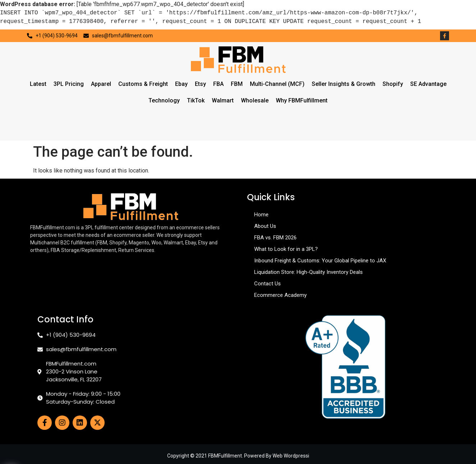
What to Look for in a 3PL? (286, 249)
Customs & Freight (143, 84)
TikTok (196, 100)
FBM (237, 84)
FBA (218, 84)
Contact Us (267, 284)
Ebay (181, 84)
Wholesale (255, 100)
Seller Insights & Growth (344, 84)
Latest (38, 84)
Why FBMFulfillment (302, 100)
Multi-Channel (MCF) (277, 84)
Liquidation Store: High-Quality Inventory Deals (308, 272)
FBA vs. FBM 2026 (275, 238)
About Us (265, 226)
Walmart (223, 100)
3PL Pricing (69, 84)
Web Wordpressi (291, 456)
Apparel (101, 84)
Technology (164, 100)
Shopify (393, 84)
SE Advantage (428, 84)
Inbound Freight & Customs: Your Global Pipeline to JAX (320, 261)
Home (261, 215)
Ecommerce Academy (280, 295)
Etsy (200, 84)
